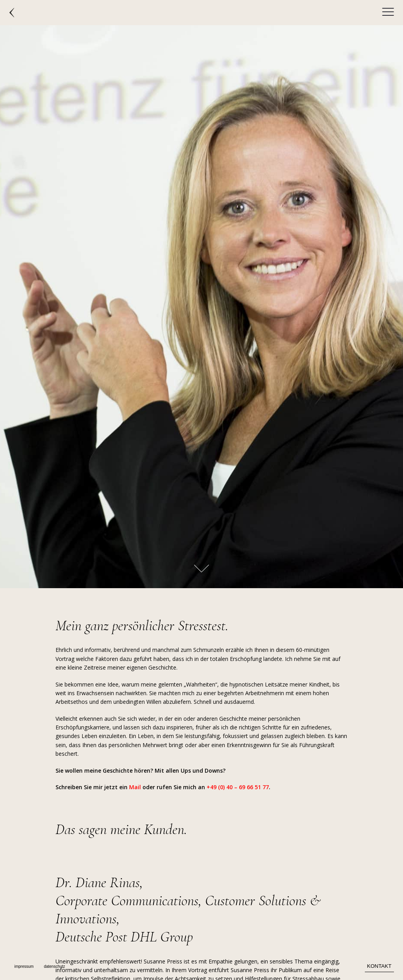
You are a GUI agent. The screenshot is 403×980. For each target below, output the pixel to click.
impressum (24, 966)
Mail (135, 787)
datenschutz (54, 966)
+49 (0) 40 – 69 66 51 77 (238, 787)
